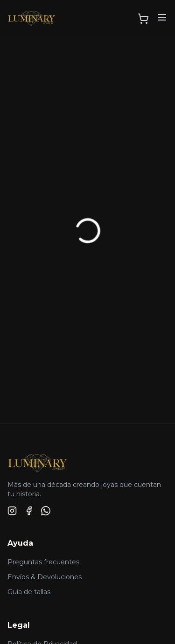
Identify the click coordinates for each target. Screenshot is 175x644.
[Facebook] (29, 511)
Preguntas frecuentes (43, 562)
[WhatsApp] (46, 511)
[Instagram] (12, 511)
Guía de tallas (29, 592)
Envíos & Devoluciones (45, 577)
